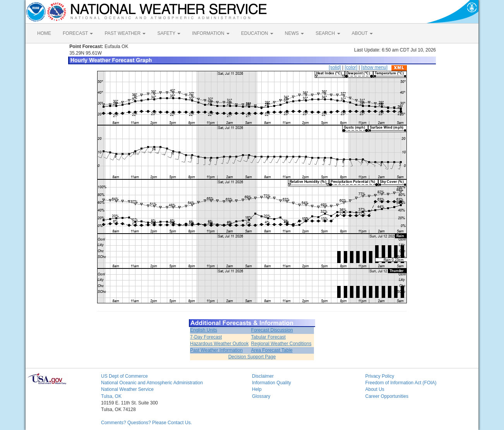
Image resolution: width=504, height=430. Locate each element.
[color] (351, 67)
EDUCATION (257, 33)
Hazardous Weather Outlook (219, 344)
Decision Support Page (252, 357)
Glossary (261, 396)
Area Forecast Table (272, 350)
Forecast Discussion (272, 330)
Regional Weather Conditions (281, 344)
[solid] (335, 67)
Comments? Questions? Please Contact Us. (147, 423)
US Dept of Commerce (124, 376)
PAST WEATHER (125, 33)
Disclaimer (263, 376)
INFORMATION (211, 33)
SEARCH (328, 33)
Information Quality (272, 383)
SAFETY (169, 33)
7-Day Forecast (206, 337)
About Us (375, 389)
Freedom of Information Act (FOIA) (401, 383)
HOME (44, 33)
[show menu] (374, 67)
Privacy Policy (380, 376)
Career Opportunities (387, 396)
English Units (204, 330)
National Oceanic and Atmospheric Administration (152, 383)
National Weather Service (127, 389)
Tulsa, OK (111, 396)
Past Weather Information (216, 350)
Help (257, 389)
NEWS (294, 33)
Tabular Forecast (268, 337)
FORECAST (78, 33)
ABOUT (362, 33)
